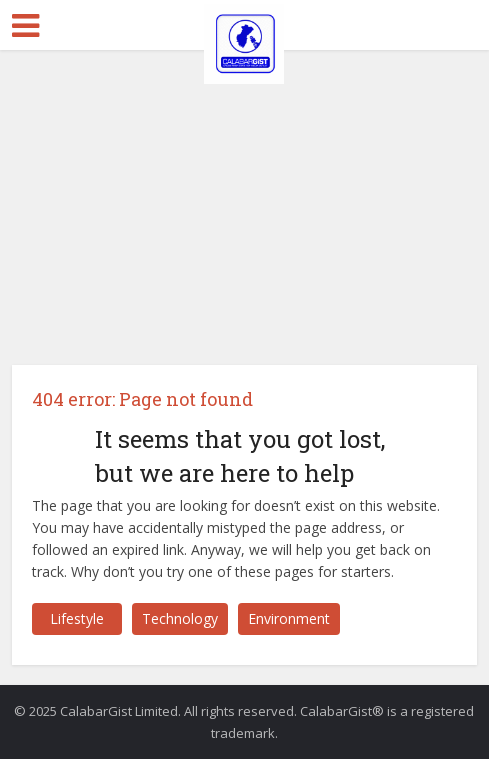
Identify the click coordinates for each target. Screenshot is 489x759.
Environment (289, 618)
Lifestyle (77, 618)
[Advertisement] (244, 200)
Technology (180, 618)
